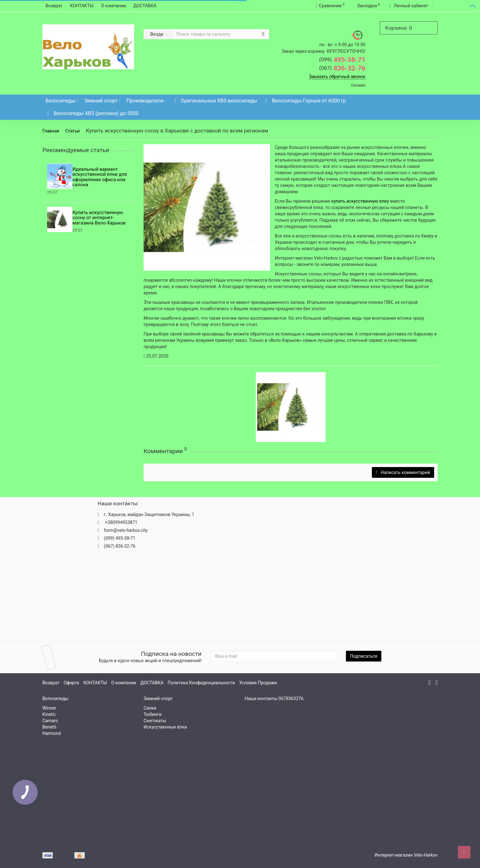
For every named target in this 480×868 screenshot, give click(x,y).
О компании (114, 6)
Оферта (71, 683)
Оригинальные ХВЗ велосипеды (215, 101)
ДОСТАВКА (145, 6)
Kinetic (49, 714)
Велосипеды (62, 99)
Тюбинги (153, 714)
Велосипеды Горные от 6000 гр (305, 101)
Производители (146, 99)
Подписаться (364, 656)
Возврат (54, 6)
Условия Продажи (258, 683)
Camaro (50, 721)
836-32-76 (342, 68)
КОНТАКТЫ (82, 6)
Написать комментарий (403, 472)
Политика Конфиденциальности (201, 683)
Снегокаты (155, 721)
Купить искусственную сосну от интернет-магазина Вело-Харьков (99, 218)
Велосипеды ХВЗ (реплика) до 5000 (92, 113)
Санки (150, 708)
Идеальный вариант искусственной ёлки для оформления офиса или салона (100, 177)
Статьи (72, 131)
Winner (49, 708)
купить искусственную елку (360, 201)
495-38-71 (342, 60)
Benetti (49, 727)
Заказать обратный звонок (337, 77)
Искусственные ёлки (165, 727)
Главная (51, 131)
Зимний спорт (102, 99)
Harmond (52, 733)
